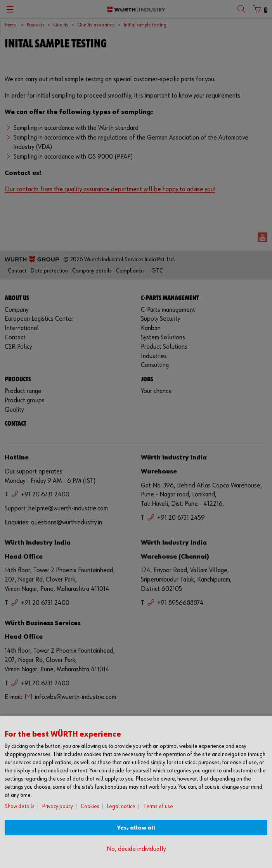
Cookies (90, 806)
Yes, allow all (136, 828)
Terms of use (158, 806)
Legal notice (121, 806)
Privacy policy (58, 806)
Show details (20, 806)
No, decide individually (136, 849)
